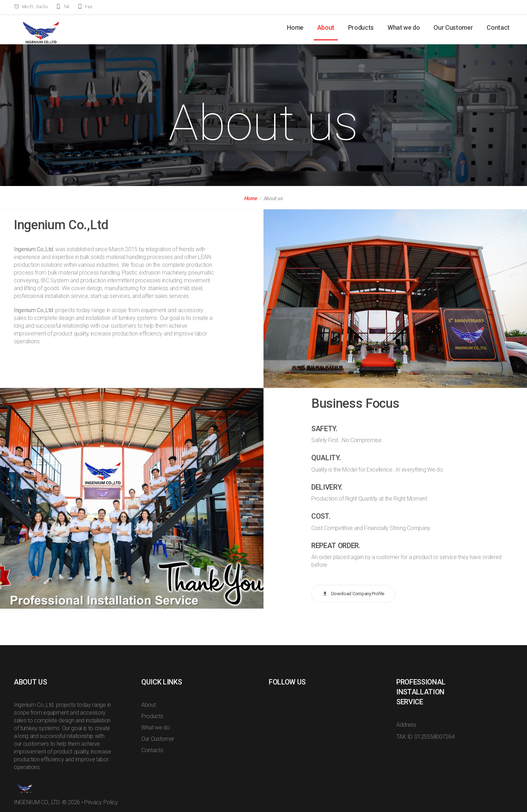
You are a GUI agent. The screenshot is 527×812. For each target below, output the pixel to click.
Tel (66, 7)
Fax (88, 7)
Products (361, 27)
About (326, 27)
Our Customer (453, 27)
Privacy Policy (101, 802)
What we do (404, 27)
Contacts (152, 750)
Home (295, 27)
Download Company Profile (353, 594)
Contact (498, 27)
